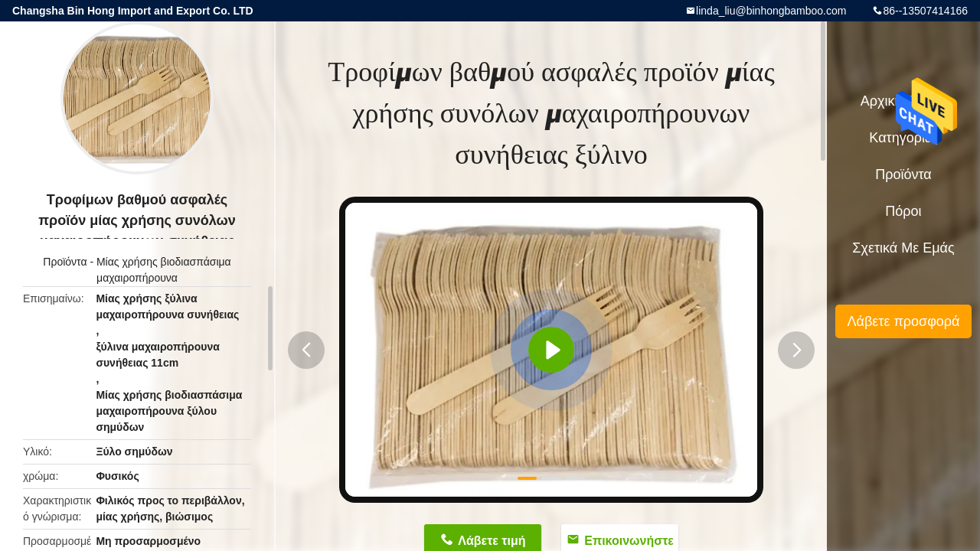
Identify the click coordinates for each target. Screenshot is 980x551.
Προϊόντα (65, 262)
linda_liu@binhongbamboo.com (771, 11)
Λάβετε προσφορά (903, 321)
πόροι (903, 211)
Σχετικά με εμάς (903, 248)
